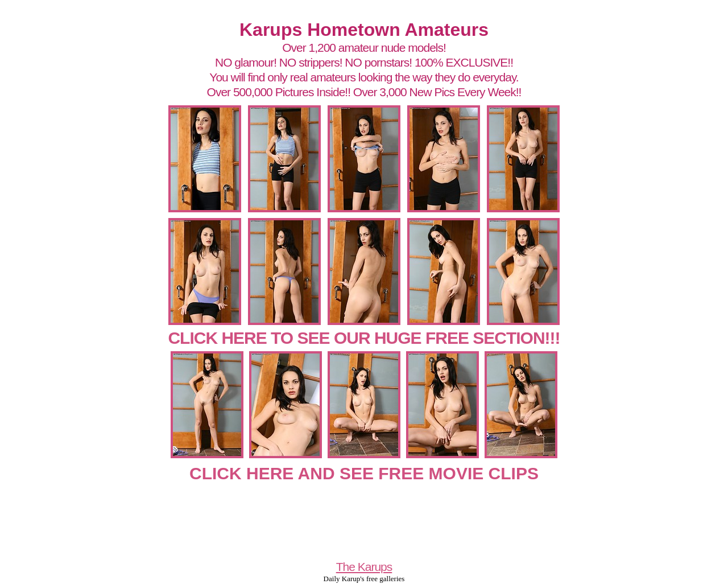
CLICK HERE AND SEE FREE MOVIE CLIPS (364, 473)
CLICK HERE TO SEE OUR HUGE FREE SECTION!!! (364, 338)
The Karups (364, 567)
